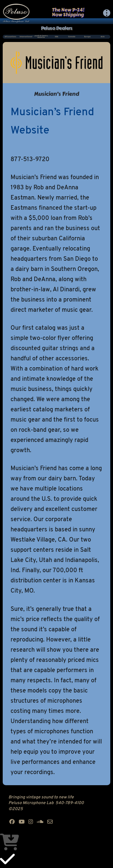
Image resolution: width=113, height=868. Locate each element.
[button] (107, 13)
